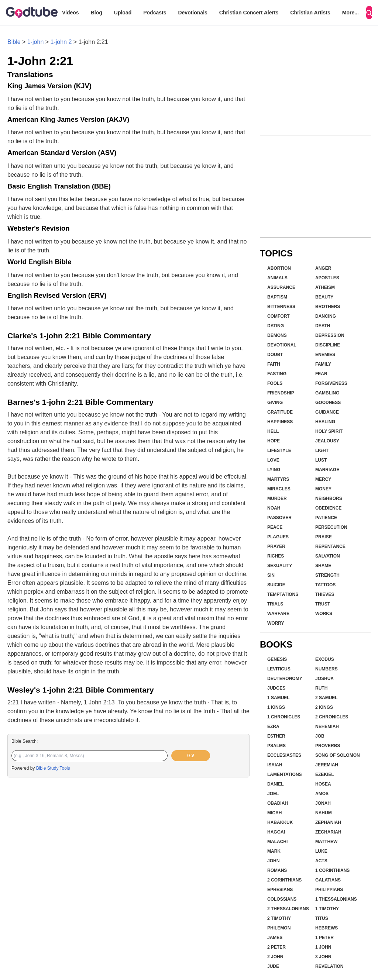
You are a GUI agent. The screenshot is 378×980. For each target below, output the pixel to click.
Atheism (325, 287)
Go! (191, 756)
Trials (275, 604)
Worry (276, 623)
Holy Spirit (329, 431)
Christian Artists (310, 13)
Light (322, 451)
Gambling (327, 393)
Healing (325, 422)
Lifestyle (279, 451)
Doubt (275, 355)
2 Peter (276, 947)
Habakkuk (280, 822)
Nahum (324, 813)
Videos (71, 13)
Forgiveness (331, 383)
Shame (323, 566)
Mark (274, 851)
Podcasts (155, 13)
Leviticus (279, 669)
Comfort (279, 316)
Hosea (323, 784)
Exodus (325, 659)
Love (273, 460)
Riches (276, 556)
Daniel (276, 784)
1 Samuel (279, 698)
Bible (14, 42)
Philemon (279, 928)
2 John (275, 957)
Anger (323, 268)
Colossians (282, 899)
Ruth (321, 688)
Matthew (326, 842)
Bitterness (281, 307)
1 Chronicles (284, 717)
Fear (321, 374)
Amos (322, 794)
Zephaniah (328, 822)
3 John (323, 957)
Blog (97, 13)
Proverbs (328, 746)
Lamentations (285, 774)
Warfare (278, 614)
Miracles (279, 489)
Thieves (325, 594)
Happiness (280, 422)
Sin (271, 575)
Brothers (328, 307)
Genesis (277, 659)
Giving (275, 403)
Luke (321, 851)
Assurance (281, 287)
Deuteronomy (285, 679)
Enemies (325, 355)
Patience (326, 518)
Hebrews (327, 928)
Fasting (277, 374)
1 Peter (324, 938)
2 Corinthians (284, 880)
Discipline (328, 345)
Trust (323, 604)
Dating (276, 326)
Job (320, 736)
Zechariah (328, 832)
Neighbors (329, 498)
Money (323, 489)
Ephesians (280, 890)
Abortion (279, 268)
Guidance (327, 412)
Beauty (324, 297)
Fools (275, 383)
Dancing (326, 316)
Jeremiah (327, 765)
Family (323, 364)
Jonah (323, 803)
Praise (324, 537)
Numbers (327, 669)
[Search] (369, 13)
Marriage (327, 470)
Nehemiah (327, 727)
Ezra (273, 727)
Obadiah (278, 803)
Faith (274, 364)
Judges (276, 688)
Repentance (330, 546)
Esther (276, 736)
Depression (330, 335)
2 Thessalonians (288, 909)
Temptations (283, 594)
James (275, 938)
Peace (275, 527)
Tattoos (325, 585)
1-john (35, 42)
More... (350, 13)
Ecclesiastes (284, 755)
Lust (321, 460)
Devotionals (193, 13)
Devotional (282, 345)
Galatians (328, 880)
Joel (273, 794)
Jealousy (327, 441)
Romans (277, 870)
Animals (277, 278)
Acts (321, 861)
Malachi (277, 842)
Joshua (324, 679)
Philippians (329, 890)
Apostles (327, 278)
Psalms (276, 746)
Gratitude (280, 412)
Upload (123, 13)
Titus (322, 918)
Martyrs (278, 479)
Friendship (281, 393)
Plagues (278, 537)
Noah (274, 508)
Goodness (328, 403)
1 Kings (276, 707)
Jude (273, 966)
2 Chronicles (332, 717)
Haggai (276, 832)
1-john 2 (61, 42)
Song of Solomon (338, 755)
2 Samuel (327, 698)
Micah (274, 813)
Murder (277, 498)
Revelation (329, 966)
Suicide (276, 585)
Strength (327, 575)
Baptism (277, 297)
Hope (274, 441)
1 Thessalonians (336, 899)
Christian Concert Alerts (249, 13)
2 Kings (324, 707)
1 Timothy (327, 909)
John (273, 861)
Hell (273, 431)
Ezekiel (325, 774)
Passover (279, 518)
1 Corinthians (332, 870)
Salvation (328, 556)
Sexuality (280, 566)
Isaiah (275, 765)
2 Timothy (279, 918)
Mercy (323, 479)
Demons (277, 335)
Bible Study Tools (53, 768)
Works (324, 614)
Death (323, 326)
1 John (323, 947)
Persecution (331, 527)
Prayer (276, 546)
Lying (274, 470)
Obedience (328, 508)
